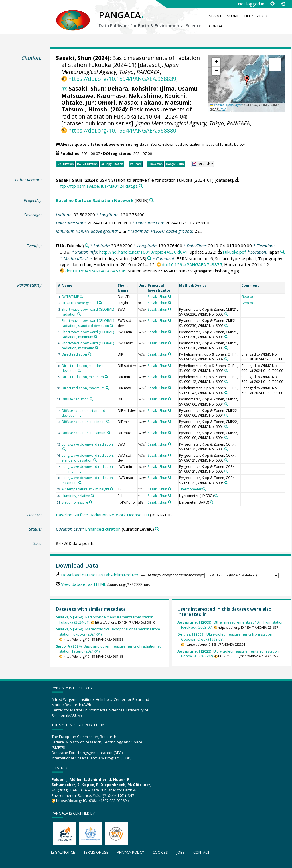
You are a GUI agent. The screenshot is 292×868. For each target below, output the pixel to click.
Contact (217, 26)
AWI (223, 109)
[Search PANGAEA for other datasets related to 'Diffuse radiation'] (91, 399)
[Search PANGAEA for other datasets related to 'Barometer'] (212, 502)
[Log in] (283, 4)
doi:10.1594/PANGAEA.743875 (192, 264)
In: (64, 88)
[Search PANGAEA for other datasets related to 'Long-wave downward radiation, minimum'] (79, 471)
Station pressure (75, 502)
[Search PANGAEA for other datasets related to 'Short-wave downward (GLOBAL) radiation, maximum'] (97, 348)
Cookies (160, 852)
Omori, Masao (117, 102)
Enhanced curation (103, 529)
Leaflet (217, 105)
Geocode (249, 297)
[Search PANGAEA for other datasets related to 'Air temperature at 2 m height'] (112, 489)
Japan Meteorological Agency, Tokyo (120, 68)
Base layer (234, 105)
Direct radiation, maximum (83, 388)
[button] (247, 80)
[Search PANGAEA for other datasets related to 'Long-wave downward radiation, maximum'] (80, 483)
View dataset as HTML (84, 584)
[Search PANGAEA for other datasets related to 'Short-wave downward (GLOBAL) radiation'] (79, 314)
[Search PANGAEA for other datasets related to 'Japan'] (282, 252)
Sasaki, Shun (74, 58)
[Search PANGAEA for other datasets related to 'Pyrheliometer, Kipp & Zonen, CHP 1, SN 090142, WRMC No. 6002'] (226, 359)
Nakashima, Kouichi (157, 96)
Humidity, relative (76, 496)
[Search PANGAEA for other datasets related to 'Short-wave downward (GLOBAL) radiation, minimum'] (96, 337)
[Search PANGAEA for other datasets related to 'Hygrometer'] (216, 496)
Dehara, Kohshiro (132, 88)
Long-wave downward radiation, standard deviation (88, 458)
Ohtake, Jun (78, 102)
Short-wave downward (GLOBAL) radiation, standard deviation (88, 323)
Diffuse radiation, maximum (84, 433)
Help (249, 16)
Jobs (181, 852)
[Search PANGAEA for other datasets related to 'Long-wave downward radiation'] (64, 449)
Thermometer (190, 489)
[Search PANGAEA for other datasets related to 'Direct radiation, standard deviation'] (79, 370)
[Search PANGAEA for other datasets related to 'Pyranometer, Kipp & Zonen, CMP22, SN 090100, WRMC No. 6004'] (226, 404)
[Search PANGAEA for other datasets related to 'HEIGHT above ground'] (100, 303)
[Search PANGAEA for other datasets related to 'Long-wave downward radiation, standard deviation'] (95, 460)
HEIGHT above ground (80, 303)
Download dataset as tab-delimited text (101, 575)
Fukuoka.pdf (234, 252)
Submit (234, 16)
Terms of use (96, 852)
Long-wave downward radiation (87, 444)
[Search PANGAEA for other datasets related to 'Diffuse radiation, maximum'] (109, 433)
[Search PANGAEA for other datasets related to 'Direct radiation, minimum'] (106, 377)
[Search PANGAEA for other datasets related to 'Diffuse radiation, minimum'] (108, 422)
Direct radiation (74, 354)
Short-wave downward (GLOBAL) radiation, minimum (88, 334)
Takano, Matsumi (165, 102)
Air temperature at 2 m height (85, 489)
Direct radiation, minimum (83, 377)
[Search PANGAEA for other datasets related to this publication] (141, 186)
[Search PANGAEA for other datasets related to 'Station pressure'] (91, 502)
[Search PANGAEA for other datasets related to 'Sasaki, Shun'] (170, 296)
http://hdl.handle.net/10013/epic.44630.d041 (143, 252)
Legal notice (63, 852)
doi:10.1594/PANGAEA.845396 (96, 271)
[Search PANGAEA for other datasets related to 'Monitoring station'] (149, 259)
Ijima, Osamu (178, 88)
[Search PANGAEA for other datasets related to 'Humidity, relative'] (92, 496)
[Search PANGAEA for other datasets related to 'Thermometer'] (204, 489)
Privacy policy (130, 852)
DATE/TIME (70, 297)
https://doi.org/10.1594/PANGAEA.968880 (122, 130)
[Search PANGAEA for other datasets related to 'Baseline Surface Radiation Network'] (152, 200)
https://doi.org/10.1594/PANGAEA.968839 (122, 79)
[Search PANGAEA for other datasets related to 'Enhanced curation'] (157, 529)
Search (216, 16)
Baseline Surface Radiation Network (95, 200)
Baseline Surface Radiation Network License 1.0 (102, 515)
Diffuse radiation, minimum (84, 422)
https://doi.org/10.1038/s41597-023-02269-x (93, 801)
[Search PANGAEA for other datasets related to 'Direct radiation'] (90, 354)
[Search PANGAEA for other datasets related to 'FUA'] (87, 246)
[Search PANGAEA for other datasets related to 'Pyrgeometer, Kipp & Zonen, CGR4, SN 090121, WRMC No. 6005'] (226, 449)
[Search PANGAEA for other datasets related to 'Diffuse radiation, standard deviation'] (79, 415)
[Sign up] (272, 4)
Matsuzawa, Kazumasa (93, 96)
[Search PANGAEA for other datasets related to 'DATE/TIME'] (81, 296)
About (263, 16)
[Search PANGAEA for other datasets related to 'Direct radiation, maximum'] (107, 388)
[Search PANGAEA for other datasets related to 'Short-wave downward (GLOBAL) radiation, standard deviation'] (111, 326)
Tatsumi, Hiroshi (85, 109)
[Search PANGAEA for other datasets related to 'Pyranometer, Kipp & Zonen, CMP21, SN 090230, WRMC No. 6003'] (226, 314)
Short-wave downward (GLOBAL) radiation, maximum (88, 346)
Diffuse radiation (75, 399)
